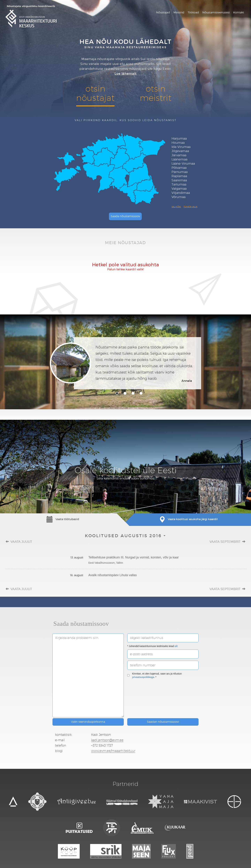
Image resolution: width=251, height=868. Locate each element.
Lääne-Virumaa (183, 163)
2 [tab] (125, 393)
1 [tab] (117, 393)
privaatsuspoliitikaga (143, 677)
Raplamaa (179, 176)
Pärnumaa (180, 172)
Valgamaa (179, 189)
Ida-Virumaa (181, 147)
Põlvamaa (179, 168)
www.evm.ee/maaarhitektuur (113, 751)
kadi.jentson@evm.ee (107, 740)
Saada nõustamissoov (125, 216)
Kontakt (239, 12)
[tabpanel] (125, 363)
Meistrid (179, 12)
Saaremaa (179, 180)
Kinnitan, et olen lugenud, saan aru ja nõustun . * (155, 675)
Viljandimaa (181, 193)
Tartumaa (179, 184)
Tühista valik (191, 207)
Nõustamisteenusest (216, 12)
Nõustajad (163, 12)
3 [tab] (133, 393)
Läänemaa (179, 159)
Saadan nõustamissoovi (163, 722)
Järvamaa (179, 155)
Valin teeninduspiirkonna (88, 722)
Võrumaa (178, 197)
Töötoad (193, 12)
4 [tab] (141, 393)
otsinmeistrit (156, 93)
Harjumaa (179, 138)
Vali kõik (176, 207)
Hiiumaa (178, 143)
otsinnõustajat (95, 93)
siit (176, 646)
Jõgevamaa (180, 151)
